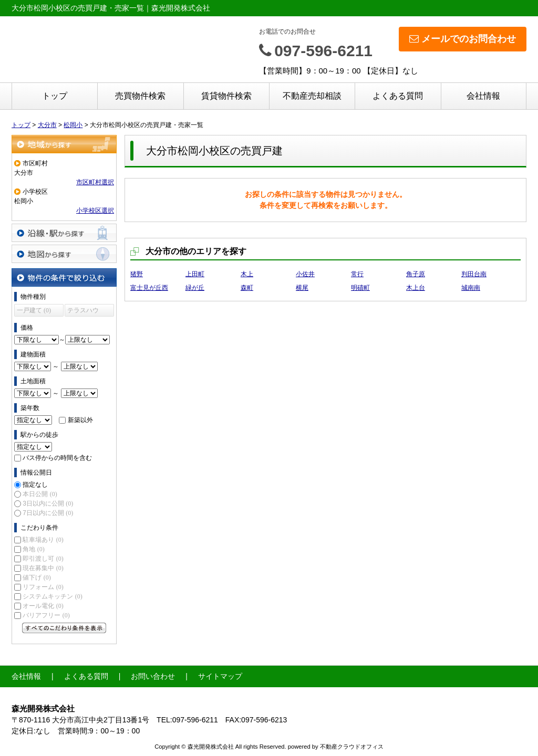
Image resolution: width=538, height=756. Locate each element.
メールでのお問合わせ (463, 39)
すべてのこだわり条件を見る (64, 628)
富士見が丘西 (149, 288)
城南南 (471, 288)
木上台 (416, 288)
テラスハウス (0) (83, 312)
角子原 (416, 274)
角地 (33, 549)
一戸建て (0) (34, 310)
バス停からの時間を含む (57, 458)
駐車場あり (43, 540)
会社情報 (483, 96)
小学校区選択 (95, 211)
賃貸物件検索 (226, 96)
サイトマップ (220, 676)
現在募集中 (43, 568)
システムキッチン (52, 596)
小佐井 (305, 274)
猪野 (137, 274)
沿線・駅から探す (64, 233)
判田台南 (474, 274)
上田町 (195, 274)
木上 (247, 274)
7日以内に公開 (48, 513)
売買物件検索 (140, 96)
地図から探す (64, 254)
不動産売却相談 (312, 96)
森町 (247, 288)
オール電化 (43, 606)
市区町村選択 (95, 182)
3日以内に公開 (48, 503)
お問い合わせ (153, 676)
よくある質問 (398, 96)
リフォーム (43, 587)
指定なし (35, 485)
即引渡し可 (43, 559)
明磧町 (360, 288)
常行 (357, 274)
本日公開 (40, 494)
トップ (55, 96)
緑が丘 (195, 288)
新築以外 (80, 420)
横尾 (302, 288)
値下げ (37, 577)
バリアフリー (46, 615)
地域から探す (64, 144)
